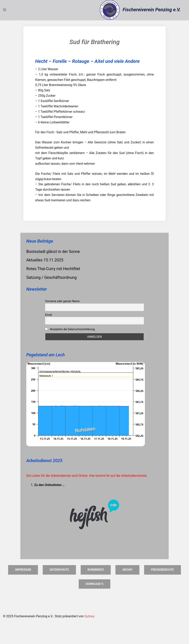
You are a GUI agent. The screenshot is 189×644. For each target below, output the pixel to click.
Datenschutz (59, 570)
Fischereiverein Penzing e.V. (152, 10)
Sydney (89, 616)
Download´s (94, 584)
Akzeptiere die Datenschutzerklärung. (72, 329)
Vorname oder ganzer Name (62, 301)
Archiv (127, 570)
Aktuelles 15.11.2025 (45, 260)
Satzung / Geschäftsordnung (52, 277)
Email (49, 315)
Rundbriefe (96, 570)
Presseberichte (163, 570)
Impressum (23, 570)
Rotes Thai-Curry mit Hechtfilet (53, 269)
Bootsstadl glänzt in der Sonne (53, 252)
